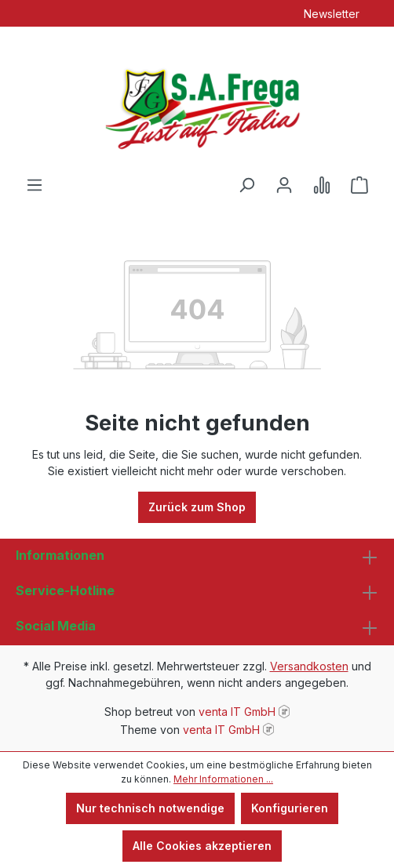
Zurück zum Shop (197, 507)
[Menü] (35, 185)
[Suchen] (246, 185)
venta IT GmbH (237, 712)
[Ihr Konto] (284, 185)
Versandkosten (309, 666)
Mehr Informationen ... (223, 779)
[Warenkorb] (359, 185)
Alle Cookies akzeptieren (202, 846)
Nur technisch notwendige (150, 808)
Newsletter (332, 14)
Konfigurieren (290, 808)
